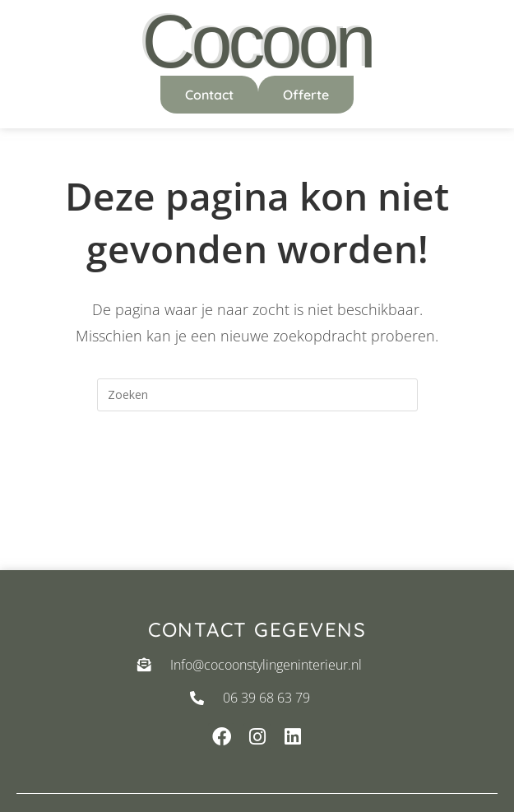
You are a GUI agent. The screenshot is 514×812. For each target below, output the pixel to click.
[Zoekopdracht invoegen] (257, 395)
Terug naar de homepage (257, 478)
